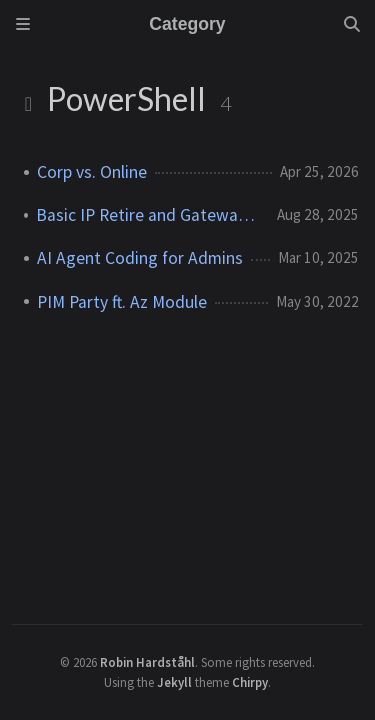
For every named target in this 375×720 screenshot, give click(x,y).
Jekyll (174, 682)
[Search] (352, 24)
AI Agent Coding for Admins (140, 258)
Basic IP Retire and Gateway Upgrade (148, 215)
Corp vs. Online (92, 172)
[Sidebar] (23, 24)
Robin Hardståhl (147, 662)
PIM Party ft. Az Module (122, 302)
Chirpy (250, 682)
